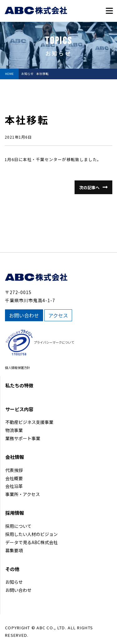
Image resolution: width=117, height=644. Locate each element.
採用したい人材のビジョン (32, 534)
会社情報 (15, 457)
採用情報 (15, 513)
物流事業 (14, 430)
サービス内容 (19, 409)
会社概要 (14, 478)
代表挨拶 (14, 470)
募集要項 (14, 550)
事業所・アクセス (23, 494)
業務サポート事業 (23, 438)
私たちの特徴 (19, 385)
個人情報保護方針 (17, 368)
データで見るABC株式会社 (32, 542)
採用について (18, 526)
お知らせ (14, 582)
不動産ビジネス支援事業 (29, 422)
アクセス (58, 315)
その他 (12, 569)
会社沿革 (14, 486)
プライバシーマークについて (54, 342)
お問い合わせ (24, 315)
